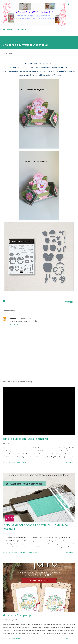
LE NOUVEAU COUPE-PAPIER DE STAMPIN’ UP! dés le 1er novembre (36, 527)
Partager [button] (69, 302)
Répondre (14, 325)
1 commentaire (18, 639)
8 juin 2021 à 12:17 (26, 318)
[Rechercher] (69, 4)
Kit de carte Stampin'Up (17, 615)
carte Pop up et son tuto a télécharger (25, 439)
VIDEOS (22, 30)
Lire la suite (70, 462)
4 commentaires (19, 462)
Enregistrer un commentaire (24, 552)
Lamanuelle (13, 318)
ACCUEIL (8, 30)
